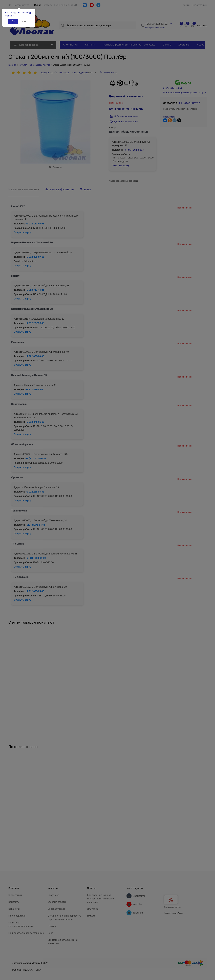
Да (13, 21)
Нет (24, 21)
